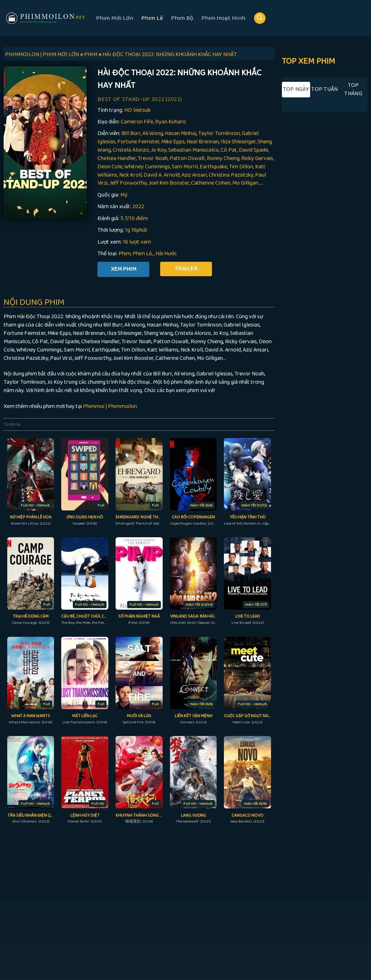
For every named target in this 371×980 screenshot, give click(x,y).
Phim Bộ (182, 18)
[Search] (260, 18)
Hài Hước (166, 254)
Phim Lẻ (152, 18)
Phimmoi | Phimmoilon (110, 406)
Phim (125, 254)
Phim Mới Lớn (115, 18)
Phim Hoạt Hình (223, 18)
